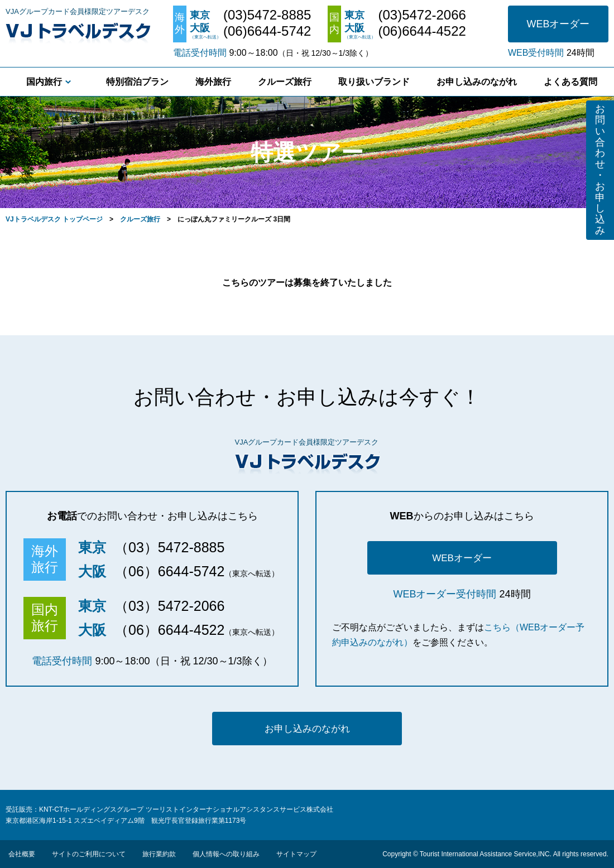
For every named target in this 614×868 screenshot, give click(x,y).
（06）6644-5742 (169, 571)
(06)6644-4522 (422, 31)
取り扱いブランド (374, 82)
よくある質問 (570, 82)
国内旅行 (44, 82)
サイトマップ (296, 854)
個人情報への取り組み (226, 854)
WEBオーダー (558, 24)
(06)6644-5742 (267, 31)
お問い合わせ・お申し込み (600, 170)
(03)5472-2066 (422, 15)
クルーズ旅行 (285, 82)
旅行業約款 (159, 854)
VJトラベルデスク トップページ (54, 219)
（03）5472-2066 (169, 606)
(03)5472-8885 (267, 15)
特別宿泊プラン (137, 82)
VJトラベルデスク (78, 31)
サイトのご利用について (89, 854)
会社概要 (22, 854)
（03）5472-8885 (169, 547)
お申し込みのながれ (477, 82)
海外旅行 (213, 82)
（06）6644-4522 (169, 630)
